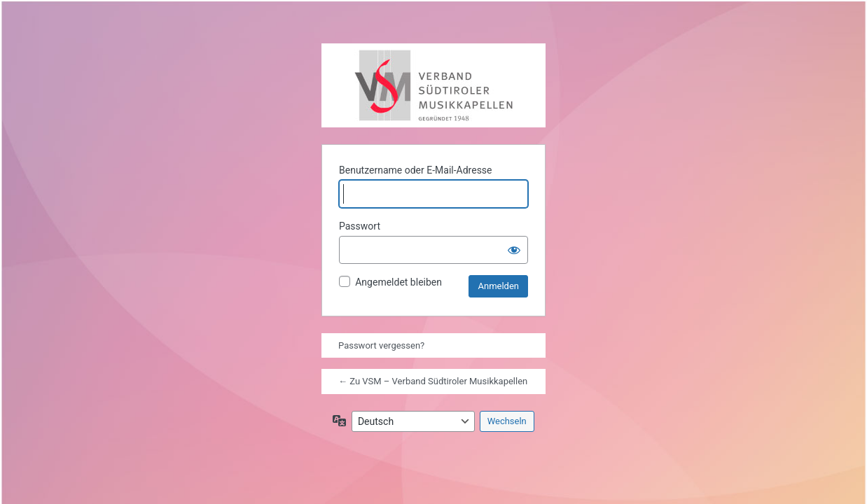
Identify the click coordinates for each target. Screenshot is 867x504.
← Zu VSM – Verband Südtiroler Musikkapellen (433, 381)
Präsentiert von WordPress (351, 73)
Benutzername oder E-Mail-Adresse (416, 170)
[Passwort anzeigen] (514, 250)
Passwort (360, 226)
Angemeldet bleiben (398, 282)
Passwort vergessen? (381, 345)
